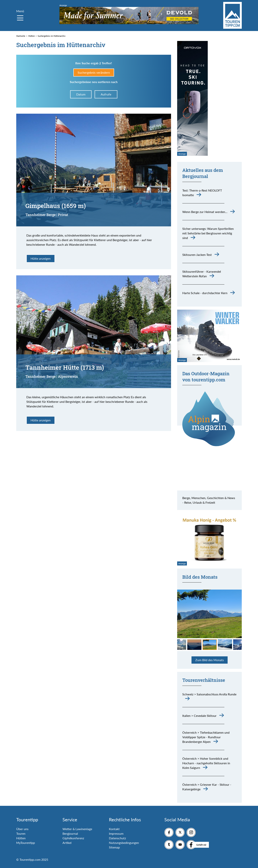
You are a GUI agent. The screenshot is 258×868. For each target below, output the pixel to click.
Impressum (116, 833)
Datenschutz (117, 838)
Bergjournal (70, 833)
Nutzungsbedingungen (124, 843)
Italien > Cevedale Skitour (199, 716)
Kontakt (114, 829)
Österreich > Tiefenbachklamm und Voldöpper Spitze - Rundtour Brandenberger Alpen (206, 737)
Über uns (22, 829)
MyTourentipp (26, 843)
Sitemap (114, 847)
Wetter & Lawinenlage (77, 829)
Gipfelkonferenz (73, 838)
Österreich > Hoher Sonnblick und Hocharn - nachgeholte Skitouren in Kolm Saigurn (206, 763)
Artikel (67, 843)
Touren (21, 833)
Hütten (21, 838)
